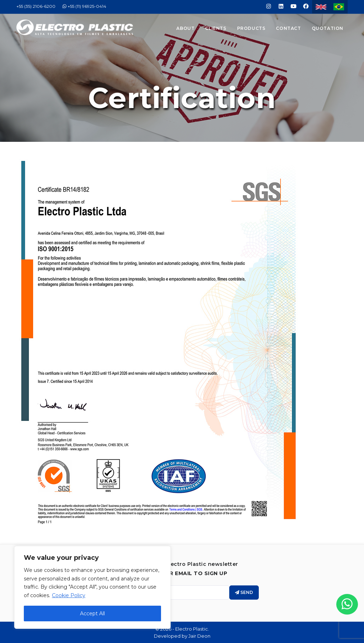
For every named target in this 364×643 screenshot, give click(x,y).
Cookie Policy (69, 595)
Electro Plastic (192, 629)
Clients (216, 28)
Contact (288, 28)
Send (244, 592)
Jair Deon (199, 636)
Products (251, 28)
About (185, 28)
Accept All (92, 613)
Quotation (328, 28)
